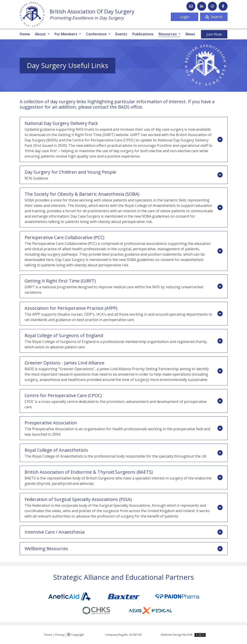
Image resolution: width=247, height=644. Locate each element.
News (190, 34)
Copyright (76, 635)
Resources (170, 34)
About (41, 34)
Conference (97, 34)
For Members (66, 34)
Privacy (60, 635)
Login (185, 17)
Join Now (214, 34)
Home (25, 34)
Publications (143, 34)
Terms (48, 635)
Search (214, 17)
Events (121, 34)
